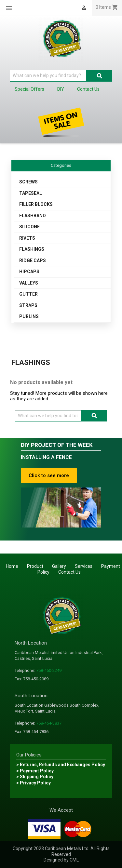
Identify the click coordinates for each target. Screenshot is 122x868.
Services (84, 566)
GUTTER (28, 294)
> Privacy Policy (34, 783)
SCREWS (28, 182)
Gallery (59, 566)
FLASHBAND (33, 216)
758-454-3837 (49, 723)
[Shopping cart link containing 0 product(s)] (107, 7)
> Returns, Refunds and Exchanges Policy (61, 765)
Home (12, 566)
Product (35, 566)
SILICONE (29, 227)
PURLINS (29, 316)
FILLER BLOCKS (36, 204)
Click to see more (49, 475)
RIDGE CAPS (33, 260)
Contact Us (69, 572)
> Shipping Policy (35, 777)
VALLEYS (29, 283)
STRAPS (28, 305)
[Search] (48, 76)
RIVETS (27, 238)
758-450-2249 (49, 670)
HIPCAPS (29, 272)
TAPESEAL (31, 193)
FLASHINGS (32, 249)
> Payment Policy (35, 771)
